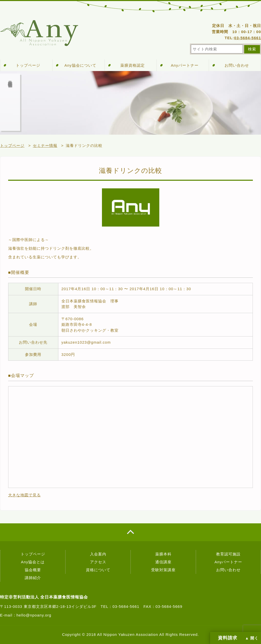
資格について (98, 570)
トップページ (28, 65)
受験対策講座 (163, 570)
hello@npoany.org (34, 615)
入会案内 (98, 554)
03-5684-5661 (248, 38)
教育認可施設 (228, 554)
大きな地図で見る (24, 495)
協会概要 (33, 570)
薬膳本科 (163, 554)
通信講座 (163, 562)
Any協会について (80, 65)
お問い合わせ (237, 65)
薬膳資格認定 (133, 65)
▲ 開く (252, 638)
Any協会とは (33, 562)
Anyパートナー (185, 65)
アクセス (98, 562)
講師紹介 (33, 578)
